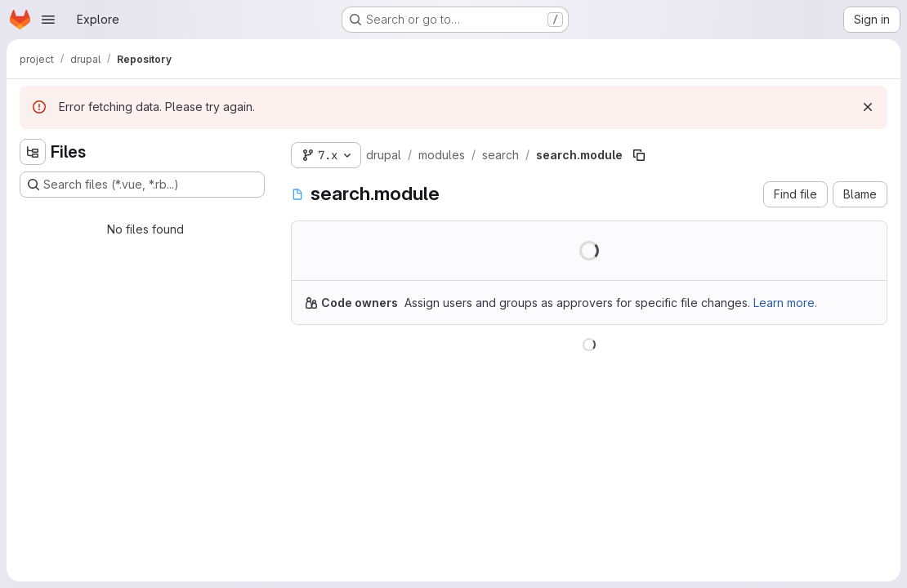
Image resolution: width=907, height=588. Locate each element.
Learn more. (785, 303)
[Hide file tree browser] (33, 152)
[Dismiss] (868, 107)
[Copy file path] (639, 155)
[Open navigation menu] (48, 20)
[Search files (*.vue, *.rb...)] (142, 185)
